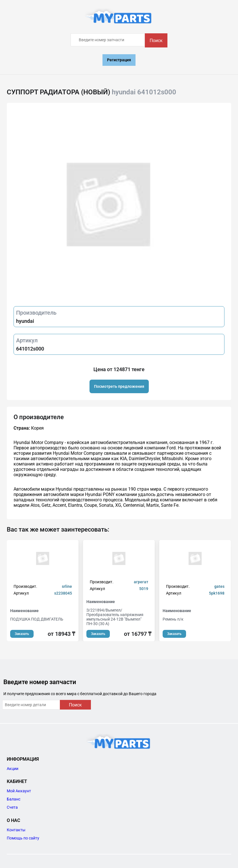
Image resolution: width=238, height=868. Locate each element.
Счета (12, 807)
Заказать (22, 634)
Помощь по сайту (23, 838)
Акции (13, 769)
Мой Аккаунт (19, 791)
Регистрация (119, 60)
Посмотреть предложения (119, 386)
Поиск (156, 41)
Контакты (16, 830)
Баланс (14, 799)
